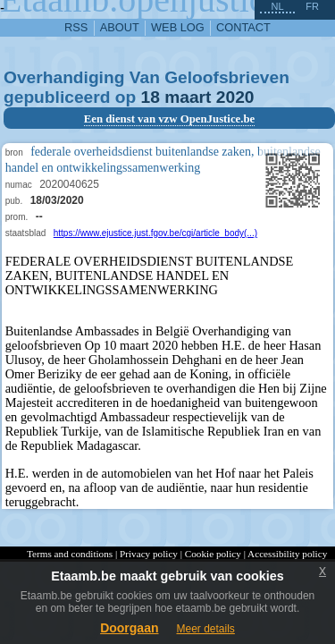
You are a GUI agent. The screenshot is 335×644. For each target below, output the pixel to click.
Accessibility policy (287, 554)
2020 (235, 97)
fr (312, 6)
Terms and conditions (70, 554)
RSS (76, 27)
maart (188, 97)
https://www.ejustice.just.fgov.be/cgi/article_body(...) (155, 233)
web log (178, 27)
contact (243, 27)
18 (151, 97)
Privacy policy (149, 554)
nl (277, 6)
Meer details (205, 629)
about (120, 27)
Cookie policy (213, 554)
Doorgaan (129, 628)
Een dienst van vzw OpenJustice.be (170, 119)
